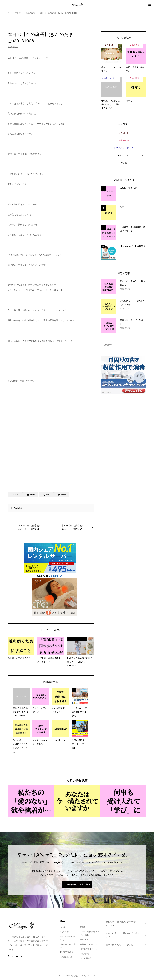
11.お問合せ (85, 954)
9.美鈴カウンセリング (89, 944)
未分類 (124, 163)
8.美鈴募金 (84, 940)
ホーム (63, 927)
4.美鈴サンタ (124, 155)
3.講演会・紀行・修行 (68, 946)
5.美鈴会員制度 (66, 957)
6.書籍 (82, 927)
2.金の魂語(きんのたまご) (68, 938)
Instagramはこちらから (77, 884)
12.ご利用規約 (85, 958)
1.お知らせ (124, 133)
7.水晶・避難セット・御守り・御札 (89, 933)
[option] (31, 801)
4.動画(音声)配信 (67, 952)
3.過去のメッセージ (124, 148)
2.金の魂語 (18, 508)
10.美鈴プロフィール (88, 949)
